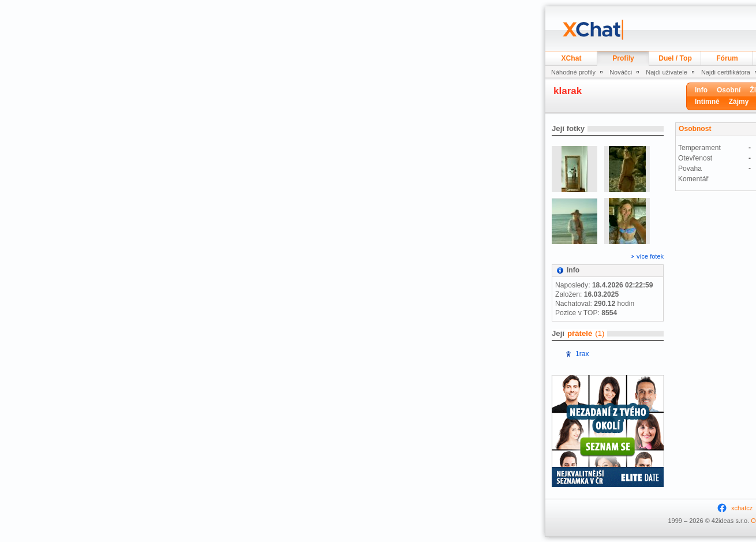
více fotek (650, 256)
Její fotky (568, 128)
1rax (582, 354)
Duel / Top (675, 58)
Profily (623, 58)
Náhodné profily (573, 72)
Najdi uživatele (667, 72)
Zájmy (739, 102)
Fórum (727, 58)
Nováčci (621, 72)
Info (701, 90)
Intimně (707, 102)
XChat (572, 58)
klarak (568, 91)
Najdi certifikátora (726, 72)
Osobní (729, 90)
